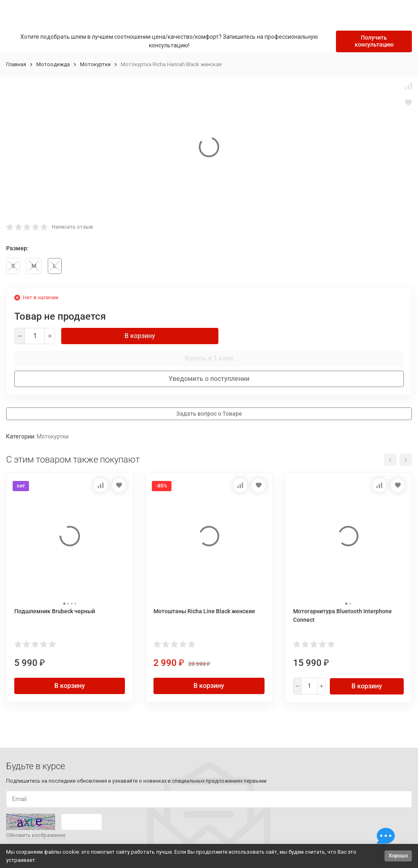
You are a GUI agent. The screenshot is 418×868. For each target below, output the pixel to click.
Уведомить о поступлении (209, 379)
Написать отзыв (72, 227)
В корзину (140, 336)
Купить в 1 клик (209, 358)
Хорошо (398, 856)
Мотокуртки (95, 64)
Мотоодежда (53, 64)
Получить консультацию (374, 41)
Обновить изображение (36, 835)
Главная (16, 64)
